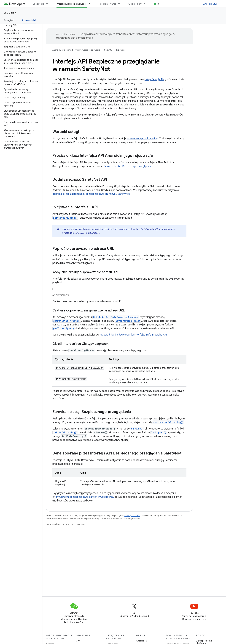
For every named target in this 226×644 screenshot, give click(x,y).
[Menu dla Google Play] (146, 4)
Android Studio (212, 4)
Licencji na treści (132, 516)
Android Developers (62, 50)
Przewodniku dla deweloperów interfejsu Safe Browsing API (133, 335)
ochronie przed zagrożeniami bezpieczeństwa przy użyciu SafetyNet (91, 194)
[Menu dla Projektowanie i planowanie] (91, 4)
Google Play (135, 4)
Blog (160, 4)
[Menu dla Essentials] (48, 4)
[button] (20, 47)
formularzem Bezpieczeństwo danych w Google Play (84, 497)
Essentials (39, 4)
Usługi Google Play (155, 80)
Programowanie (108, 4)
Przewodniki (122, 50)
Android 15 (141, 641)
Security (10, 13)
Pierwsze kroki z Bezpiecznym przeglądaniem (129, 166)
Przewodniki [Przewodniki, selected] (29, 20)
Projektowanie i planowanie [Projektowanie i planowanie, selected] (72, 4)
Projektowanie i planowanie (87, 50)
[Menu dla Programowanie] (120, 4)
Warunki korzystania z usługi (142, 139)
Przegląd (9, 20)
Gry (78, 641)
